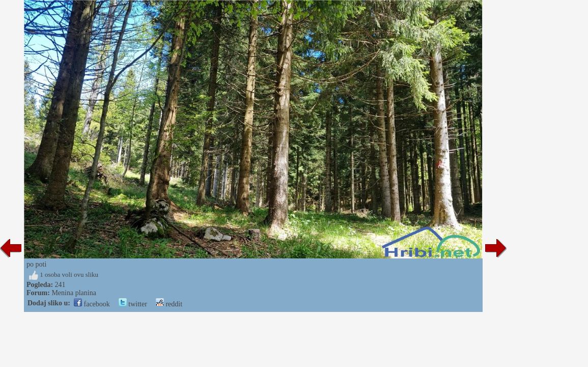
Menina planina (74, 293)
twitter (133, 304)
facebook (92, 304)
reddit (169, 304)
